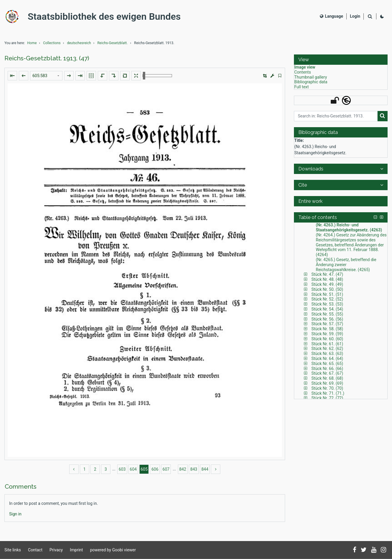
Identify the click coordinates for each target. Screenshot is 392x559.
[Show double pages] (91, 76)
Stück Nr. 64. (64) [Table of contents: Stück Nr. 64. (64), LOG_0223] (327, 359)
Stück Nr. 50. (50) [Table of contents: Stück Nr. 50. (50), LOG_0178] (327, 289)
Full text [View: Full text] (301, 87)
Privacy (56, 550)
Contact (35, 550)
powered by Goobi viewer (113, 550)
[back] (74, 469)
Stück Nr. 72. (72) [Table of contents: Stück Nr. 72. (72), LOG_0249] (327, 398)
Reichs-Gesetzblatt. (112, 43)
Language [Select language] (331, 16)
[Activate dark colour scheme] (382, 16)
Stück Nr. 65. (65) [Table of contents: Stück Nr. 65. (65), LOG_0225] (327, 364)
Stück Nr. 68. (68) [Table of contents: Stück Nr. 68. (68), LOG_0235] (327, 378)
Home (32, 43)
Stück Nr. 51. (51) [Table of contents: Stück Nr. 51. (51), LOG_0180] (327, 294)
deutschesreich (79, 43)
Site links (13, 550)
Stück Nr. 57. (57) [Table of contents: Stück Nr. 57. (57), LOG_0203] (327, 324)
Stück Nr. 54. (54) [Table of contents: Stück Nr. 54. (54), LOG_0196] (327, 309)
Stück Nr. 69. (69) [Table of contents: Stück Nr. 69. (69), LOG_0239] (327, 383)
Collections (52, 43)
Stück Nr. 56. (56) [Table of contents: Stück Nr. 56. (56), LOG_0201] (327, 319)
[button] (265, 76)
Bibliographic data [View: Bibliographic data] (311, 82)
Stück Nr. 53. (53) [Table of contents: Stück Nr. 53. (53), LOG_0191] (327, 304)
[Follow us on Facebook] (355, 550)
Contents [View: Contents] (302, 72)
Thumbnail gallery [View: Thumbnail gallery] (311, 77)
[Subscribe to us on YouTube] (374, 550)
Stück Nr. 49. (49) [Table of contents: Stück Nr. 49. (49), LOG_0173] (327, 284)
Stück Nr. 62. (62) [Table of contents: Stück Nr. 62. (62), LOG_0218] (327, 349)
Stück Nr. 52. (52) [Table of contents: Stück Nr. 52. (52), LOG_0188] (327, 299)
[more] (216, 469)
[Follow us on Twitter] (364, 550)
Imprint (76, 550)
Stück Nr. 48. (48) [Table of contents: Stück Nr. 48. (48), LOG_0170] (327, 279)
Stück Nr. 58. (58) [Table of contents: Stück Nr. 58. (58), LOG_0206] (327, 329)
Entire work (310, 201)
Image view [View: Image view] (305, 67)
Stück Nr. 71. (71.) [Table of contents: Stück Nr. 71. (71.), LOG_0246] (328, 393)
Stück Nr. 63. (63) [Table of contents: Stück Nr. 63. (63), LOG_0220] (327, 354)
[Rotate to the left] (102, 76)
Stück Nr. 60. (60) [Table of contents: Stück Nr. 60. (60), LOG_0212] (327, 339)
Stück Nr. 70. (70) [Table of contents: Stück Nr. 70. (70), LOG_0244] (327, 388)
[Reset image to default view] (125, 76)
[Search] (370, 17)
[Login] (355, 16)
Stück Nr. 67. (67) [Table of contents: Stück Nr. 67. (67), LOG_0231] (327, 373)
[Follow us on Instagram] (383, 550)
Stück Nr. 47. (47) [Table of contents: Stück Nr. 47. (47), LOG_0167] (327, 274)
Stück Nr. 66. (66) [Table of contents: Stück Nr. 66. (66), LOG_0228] (327, 369)
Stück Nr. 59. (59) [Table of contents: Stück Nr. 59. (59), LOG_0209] (327, 334)
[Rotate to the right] (114, 76)
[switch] (280, 76)
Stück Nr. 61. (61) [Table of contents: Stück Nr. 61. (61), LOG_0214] (327, 344)
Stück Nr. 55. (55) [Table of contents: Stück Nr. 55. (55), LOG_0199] (327, 314)
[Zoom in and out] (157, 76)
